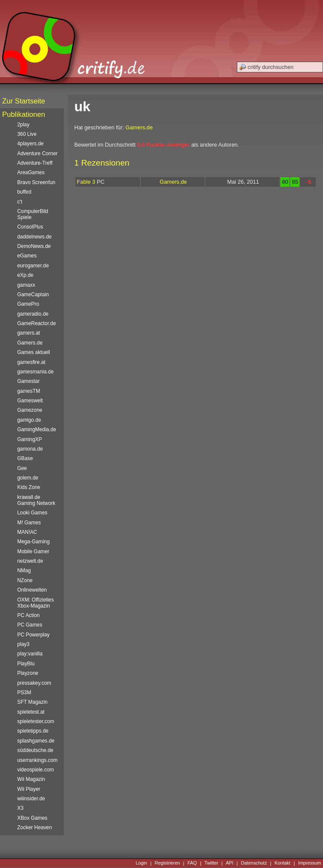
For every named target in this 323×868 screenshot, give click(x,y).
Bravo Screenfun (36, 182)
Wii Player (29, 789)
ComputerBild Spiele (33, 214)
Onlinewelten (32, 590)
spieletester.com (36, 721)
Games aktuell (34, 352)
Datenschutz (254, 863)
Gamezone (30, 410)
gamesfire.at (31, 362)
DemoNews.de (34, 246)
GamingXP (30, 439)
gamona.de (30, 449)
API (230, 863)
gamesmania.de (36, 372)
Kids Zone (29, 487)
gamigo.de (29, 420)
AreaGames (31, 172)
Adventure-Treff (35, 163)
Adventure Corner (37, 154)
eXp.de (25, 275)
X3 (20, 808)
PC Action (28, 615)
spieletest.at (31, 712)
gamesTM (29, 391)
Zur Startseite (24, 101)
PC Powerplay (33, 635)
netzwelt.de (30, 561)
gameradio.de (33, 314)
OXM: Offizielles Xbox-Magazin (36, 603)
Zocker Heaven (35, 827)
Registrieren (167, 863)
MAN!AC (27, 532)
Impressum (310, 863)
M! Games (29, 523)
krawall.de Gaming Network (36, 500)
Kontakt (282, 863)
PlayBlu (26, 664)
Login (141, 863)
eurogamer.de (33, 266)
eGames (27, 256)
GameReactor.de (37, 323)
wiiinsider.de (31, 799)
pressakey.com (34, 683)
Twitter (211, 863)
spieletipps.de (33, 731)
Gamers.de (139, 127)
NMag (24, 570)
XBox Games (32, 818)
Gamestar (28, 381)
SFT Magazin (32, 702)
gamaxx (26, 285)
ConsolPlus (30, 227)
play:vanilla (30, 654)
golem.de (28, 478)
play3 (23, 644)
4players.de (30, 144)
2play (23, 125)
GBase (25, 458)
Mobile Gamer (33, 552)
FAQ (192, 863)
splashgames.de (36, 741)
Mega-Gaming (33, 542)
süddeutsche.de (35, 750)
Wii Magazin (31, 779)
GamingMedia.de (37, 429)
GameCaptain (33, 295)
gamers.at (29, 333)
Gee (22, 468)
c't (20, 202)
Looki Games (32, 513)
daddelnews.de (34, 237)
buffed (24, 192)
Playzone (28, 673)
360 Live (27, 134)
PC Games (30, 625)
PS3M (24, 693)
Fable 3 (86, 182)
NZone (25, 580)
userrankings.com (37, 760)
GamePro (28, 304)
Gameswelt (30, 401)
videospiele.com (36, 770)
